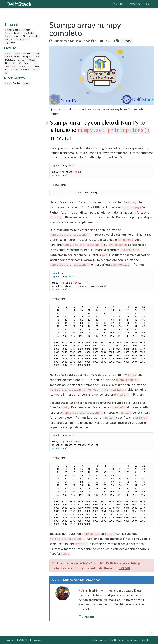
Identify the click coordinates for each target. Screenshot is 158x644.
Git (24, 36)
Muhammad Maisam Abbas (72, 41)
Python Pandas (13, 57)
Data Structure (22, 39)
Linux (8, 63)
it (147, 4)
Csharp (15, 69)
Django (36, 57)
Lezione (116, 4)
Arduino (25, 69)
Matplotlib (33, 36)
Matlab (32, 60)
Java (37, 66)
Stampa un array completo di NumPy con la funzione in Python (101, 130)
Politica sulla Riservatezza (124, 640)
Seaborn (22, 60)
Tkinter (26, 30)
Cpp (26, 63)
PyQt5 (8, 39)
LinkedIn (86, 617)
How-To (134, 4)
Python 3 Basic (12, 30)
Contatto (145, 640)
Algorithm (10, 43)
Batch (36, 53)
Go (7, 69)
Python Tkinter (23, 53)
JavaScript (29, 33)
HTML (34, 63)
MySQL (35, 69)
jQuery (21, 66)
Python (9, 53)
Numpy (26, 57)
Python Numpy (12, 36)
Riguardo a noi (100, 640)
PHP (30, 66)
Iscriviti (125, 568)
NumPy (126, 41)
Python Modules (13, 33)
